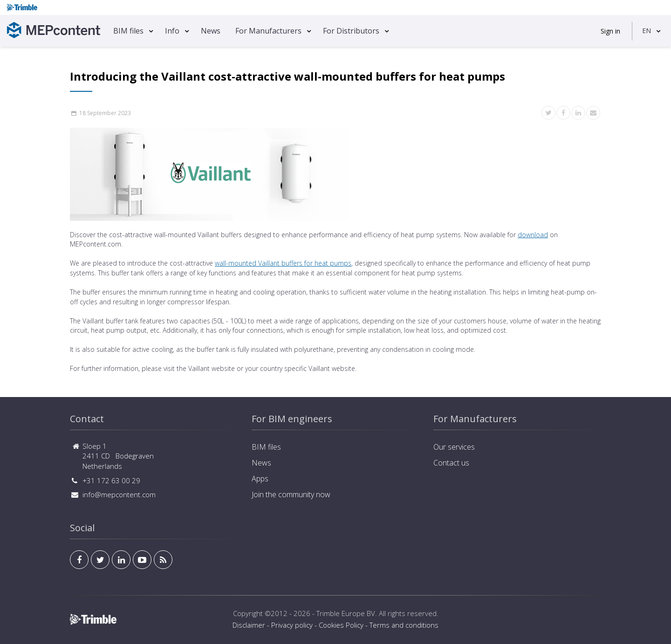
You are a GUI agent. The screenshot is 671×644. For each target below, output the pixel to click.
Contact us (451, 463)
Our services (454, 447)
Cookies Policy (341, 625)
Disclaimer (249, 625)
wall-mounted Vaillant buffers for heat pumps (283, 263)
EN (647, 31)
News (211, 31)
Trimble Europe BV (346, 613)
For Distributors (351, 31)
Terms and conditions (404, 625)
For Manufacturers (268, 31)
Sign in (610, 31)
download (533, 235)
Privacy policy (292, 625)
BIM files (128, 31)
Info (172, 31)
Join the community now (291, 494)
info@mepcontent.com (119, 494)
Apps (260, 479)
